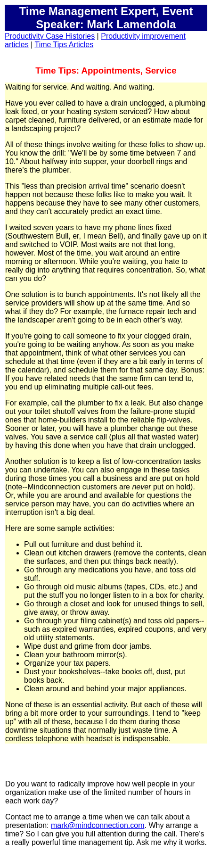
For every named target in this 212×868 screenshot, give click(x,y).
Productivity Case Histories (50, 36)
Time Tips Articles (64, 45)
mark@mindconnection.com (98, 825)
